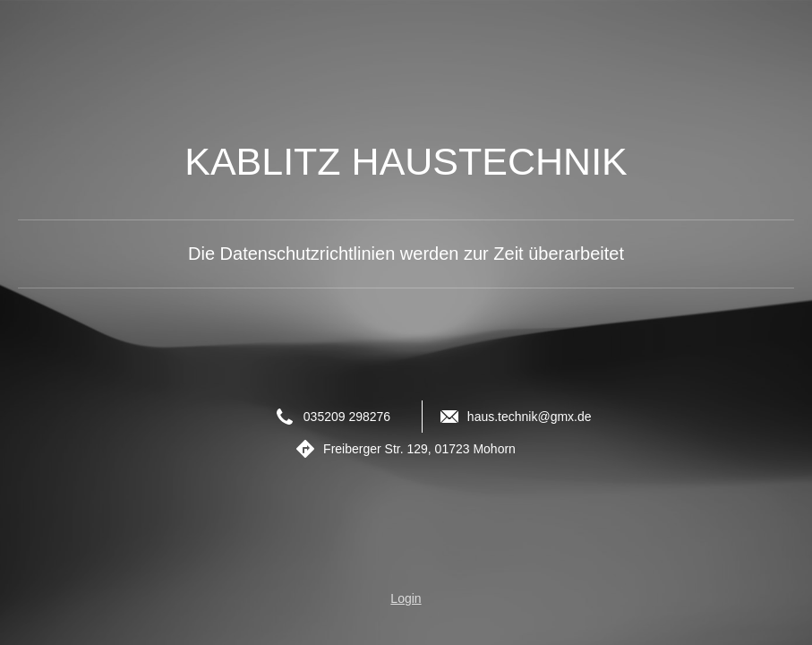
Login (406, 598)
